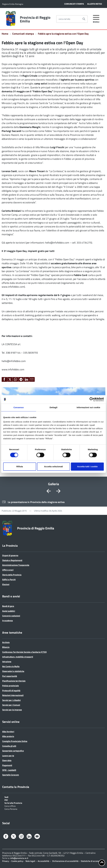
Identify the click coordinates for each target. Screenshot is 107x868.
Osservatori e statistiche (13, 671)
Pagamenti (7, 765)
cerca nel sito (64, 19)
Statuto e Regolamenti (12, 560)
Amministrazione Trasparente (16, 565)
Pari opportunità (10, 676)
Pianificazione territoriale (14, 681)
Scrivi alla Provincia (13, 803)
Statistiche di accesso (90, 861)
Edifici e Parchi (9, 579)
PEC (6, 800)
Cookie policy (17, 861)
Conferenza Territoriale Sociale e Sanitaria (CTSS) (24, 652)
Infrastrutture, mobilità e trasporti (18, 657)
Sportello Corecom (11, 775)
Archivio (6, 642)
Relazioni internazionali (13, 695)
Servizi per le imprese (12, 710)
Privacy (6, 861)
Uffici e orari (8, 570)
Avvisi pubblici (9, 611)
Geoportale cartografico (13, 751)
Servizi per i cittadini (11, 700)
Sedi (6, 797)
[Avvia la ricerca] (84, 19)
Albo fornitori (8, 732)
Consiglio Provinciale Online (15, 741)
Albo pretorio (8, 736)
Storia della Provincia (12, 575)
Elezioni (6, 584)
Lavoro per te (8, 756)
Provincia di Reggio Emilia (35, 19)
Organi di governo (10, 555)
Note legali (30, 861)
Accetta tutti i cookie (87, 466)
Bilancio (6, 647)
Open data (7, 760)
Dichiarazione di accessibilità (65, 861)
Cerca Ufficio (10, 806)
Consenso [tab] (19, 407)
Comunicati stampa (23, 34)
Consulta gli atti (9, 746)
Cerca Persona (11, 809)
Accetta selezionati (53, 466)
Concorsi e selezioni (11, 616)
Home (5, 34)
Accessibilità (43, 861)
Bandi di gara (8, 606)
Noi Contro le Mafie (11, 666)
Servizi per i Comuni (11, 705)
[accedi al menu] (96, 19)
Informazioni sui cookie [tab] (88, 407)
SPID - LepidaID (9, 770)
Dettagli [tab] (53, 407)
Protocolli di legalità (11, 691)
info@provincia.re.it (19, 858)
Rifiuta (20, 466)
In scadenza (8, 621)
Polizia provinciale (11, 686)
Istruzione (7, 662)
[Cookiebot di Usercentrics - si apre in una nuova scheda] (92, 399)
